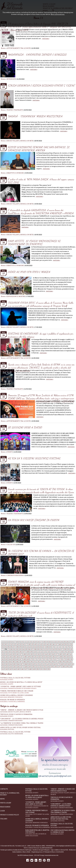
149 (29, 657)
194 (46, 662)
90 (41, 649)
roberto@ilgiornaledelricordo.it (65, 846)
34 (17, 644)
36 (23, 644)
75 (68, 647)
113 (45, 652)
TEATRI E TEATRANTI (15, 110)
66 (41, 647)
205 (14, 664)
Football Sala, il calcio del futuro (15, 732)
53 (2, 647)
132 (38, 654)
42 (41, 644)
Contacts (4, 789)
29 (2, 644)
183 (6, 662)
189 (28, 662)
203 (7, 664)
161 (71, 657)
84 (23, 649)
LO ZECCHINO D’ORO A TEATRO (25, 427)
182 (3, 662)
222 (3, 667)
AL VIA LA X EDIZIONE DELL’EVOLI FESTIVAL (34, 458)
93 (50, 649)
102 (6, 652)
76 (71, 647)
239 (67, 667)
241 (3, 669)
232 (40, 667)
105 (17, 652)
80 (12, 649)
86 (29, 649)
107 (24, 652)
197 (56, 662)
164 (10, 659)
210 (33, 664)
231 (37, 667)
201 (71, 662)
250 (38, 669)
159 (64, 657)
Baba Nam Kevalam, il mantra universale (38, 833)
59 (20, 647)
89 (38, 649)
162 (3, 659)
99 (68, 649)
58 (18, 647)
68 (47, 647)
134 (46, 654)
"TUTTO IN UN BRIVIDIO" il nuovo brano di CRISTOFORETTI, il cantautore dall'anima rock (41, 614)
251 (41, 669)
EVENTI (10, 452)
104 (13, 652)
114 (48, 652)
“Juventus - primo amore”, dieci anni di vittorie (38, 687)
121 (72, 652)
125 (14, 654)
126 (17, 654)
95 (56, 649)
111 (38, 652)
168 (24, 659)
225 (14, 667)
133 (42, 654)
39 (32, 644)
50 (66, 644)
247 (26, 669)
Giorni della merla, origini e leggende (38, 821)
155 (50, 657)
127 (21, 654)
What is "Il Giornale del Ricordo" (10, 794)
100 (71, 649)
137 (56, 654)
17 (41, 642)
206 (18, 664)
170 (32, 659)
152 (39, 657)
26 (67, 642)
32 (11, 644)
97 (62, 649)
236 (56, 667)
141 (71, 654)
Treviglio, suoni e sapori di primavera (16, 714)
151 (36, 657)
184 (10, 662)
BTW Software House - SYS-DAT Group (32, 855)
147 (21, 657)
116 (55, 652)
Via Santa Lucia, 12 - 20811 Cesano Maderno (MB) (30, 846)
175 (50, 659)
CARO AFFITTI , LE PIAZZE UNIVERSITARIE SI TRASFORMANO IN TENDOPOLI (34, 243)
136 (53, 654)
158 (61, 657)
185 (14, 662)
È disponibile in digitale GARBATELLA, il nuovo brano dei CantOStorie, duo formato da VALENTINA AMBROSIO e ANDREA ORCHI (37, 213)
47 (57, 644)
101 (3, 652)
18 (44, 642)
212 (40, 664)
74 (65, 647)
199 (64, 662)
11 (25, 642)
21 (53, 642)
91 (44, 649)
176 (53, 659)
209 (29, 664)
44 (47, 644)
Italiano (4, 819)
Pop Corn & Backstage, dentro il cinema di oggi (63, 832)
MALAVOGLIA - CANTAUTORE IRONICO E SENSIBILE (37, 55)
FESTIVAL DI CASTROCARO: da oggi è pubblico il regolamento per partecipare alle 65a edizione (41, 335)
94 (53, 649)
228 (26, 667)
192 (38, 662)
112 (41, 652)
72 (59, 647)
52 (72, 644)
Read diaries (5, 807)
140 (67, 654)
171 (35, 659)
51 (69, 644)
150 (32, 657)
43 (44, 644)
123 (6, 654)
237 (59, 667)
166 (17, 659)
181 (72, 659)
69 (50, 647)
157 (57, 657)
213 (44, 664)
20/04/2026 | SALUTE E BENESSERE (12, 734)
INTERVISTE (11, 79)
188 (24, 662)
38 (29, 644)
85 (26, 649)
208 (26, 664)
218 (62, 664)
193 (42, 662)
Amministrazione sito (52, 855)
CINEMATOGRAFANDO (15, 575)
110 (35, 652)
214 (47, 664)
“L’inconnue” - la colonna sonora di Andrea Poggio (22, 719)
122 (3, 654)
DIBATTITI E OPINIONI (15, 173)
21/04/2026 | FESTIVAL (7, 729)
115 (51, 652)
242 (7, 669)
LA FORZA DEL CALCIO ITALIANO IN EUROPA (34, 520)
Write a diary (6, 803)
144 (10, 657)
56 (11, 647)
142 (3, 657)
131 (35, 654)
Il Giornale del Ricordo (8, 846)
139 (64, 654)
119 (65, 652)
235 (52, 667)
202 (3, 664)
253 (49, 669)
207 (22, 664)
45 (50, 644)
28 (74, 642)
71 (56, 647)
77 (3, 649)
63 (32, 647)
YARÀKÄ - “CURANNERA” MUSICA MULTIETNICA (35, 116)
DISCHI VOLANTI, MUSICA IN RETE (20, 141)
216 (54, 664)
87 (32, 649)
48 (60, 644)
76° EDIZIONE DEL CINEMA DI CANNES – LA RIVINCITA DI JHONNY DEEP (41, 552)
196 (53, 662)
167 (21, 659)
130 (31, 654)
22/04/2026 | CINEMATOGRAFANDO (11, 725)
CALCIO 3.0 (11, 544)
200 (67, 662)
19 (47, 642)
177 (57, 659)
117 (58, 652)
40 (35, 644)
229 (29, 667)
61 (26, 647)
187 (21, 662)
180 (68, 659)
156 (54, 657)
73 (62, 647)
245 (18, 669)
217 (58, 664)
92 (47, 649)
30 (5, 644)
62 (29, 647)
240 (71, 667)
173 (42, 659)
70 (53, 647)
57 (14, 647)
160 (68, 657)
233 (44, 667)
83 (20, 649)
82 (17, 649)
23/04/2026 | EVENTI (7, 716)
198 (60, 662)
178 (61, 659)
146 (18, 657)
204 (10, 664)
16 (38, 642)
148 (25, 657)
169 (28, 659)
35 (20, 644)
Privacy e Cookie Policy (10, 815)
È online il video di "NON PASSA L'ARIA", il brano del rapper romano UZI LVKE (41, 181)
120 (68, 652)
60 (23, 647)
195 (49, 662)
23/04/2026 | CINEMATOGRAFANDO (11, 721)
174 (46, 659)
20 (50, 642)
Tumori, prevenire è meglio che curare (38, 813)
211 (37, 664)
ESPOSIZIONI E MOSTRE (16, 296)
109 (31, 652)
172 (39, 659)
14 (33, 642)
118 (62, 652)
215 (51, 664)
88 (35, 649)
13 (30, 642)
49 (63, 644)
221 (72, 664)
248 (30, 669)
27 (71, 642)
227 (22, 667)
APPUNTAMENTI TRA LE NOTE (19, 48)
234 (48, 667)
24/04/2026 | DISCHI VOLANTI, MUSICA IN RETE (16, 712)
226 (18, 667)
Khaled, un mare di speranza (38, 826)
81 (15, 649)
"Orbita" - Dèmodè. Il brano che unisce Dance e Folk (22, 710)
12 (27, 642)
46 (53, 644)
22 (56, 642)
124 (10, 654)
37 (26, 644)
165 (14, 659)
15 (36, 642)
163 (6, 659)
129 (28, 654)
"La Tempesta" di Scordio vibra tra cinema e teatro (22, 723)
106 (20, 652)
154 (46, 657)
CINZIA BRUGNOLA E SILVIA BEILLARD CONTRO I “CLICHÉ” (42, 85)
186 (17, 662)
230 (33, 667)
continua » (46, 39)
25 (65, 642)
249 (34, 669)
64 (35, 647)
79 (9, 649)
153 (43, 657)
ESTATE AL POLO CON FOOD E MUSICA (29, 272)
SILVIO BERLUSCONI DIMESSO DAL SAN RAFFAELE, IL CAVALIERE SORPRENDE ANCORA (39, 149)
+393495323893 (50, 846)
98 (65, 649)
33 (14, 644)
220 (69, 664)
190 (31, 662)
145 (14, 657)
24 (62, 642)
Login (2, 811)
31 (8, 644)
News (3, 48)
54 (5, 647)
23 (58, 642)
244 (14, 669)
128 (24, 654)
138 (60, 654)
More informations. (58, 14)
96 (59, 649)
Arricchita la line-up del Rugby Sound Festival (20, 727)
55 (9, 647)
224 (10, 667)
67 (44, 647)
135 (49, 654)
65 (38, 647)
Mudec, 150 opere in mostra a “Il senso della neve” (38, 683)
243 (10, 669)
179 (64, 659)
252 (45, 669)
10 (22, 642)
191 (35, 662)
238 (63, 667)
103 (10, 652)
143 (6, 657)
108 (28, 652)
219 (65, 664)
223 (7, 667)
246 (22, 669)
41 (38, 644)
